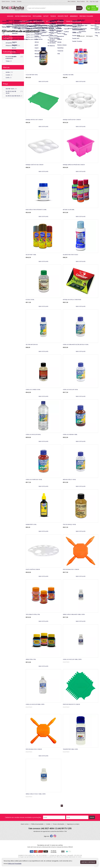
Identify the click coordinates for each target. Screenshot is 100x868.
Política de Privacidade (15, 863)
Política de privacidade (37, 824)
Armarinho (10, 43)
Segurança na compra (73, 824)
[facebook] (51, 836)
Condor (9, 75)
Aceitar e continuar (88, 862)
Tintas (9, 61)
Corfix (9, 77)
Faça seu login (94, 1)
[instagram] (55, 836)
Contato (48, 824)
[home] (13, 8)
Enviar (92, 817)
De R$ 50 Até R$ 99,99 (14, 96)
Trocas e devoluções (59, 824)
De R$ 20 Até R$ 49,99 (14, 92)
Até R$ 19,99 (11, 89)
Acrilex (9, 72)
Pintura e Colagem (13, 45)
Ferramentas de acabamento (14, 57)
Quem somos (25, 824)
